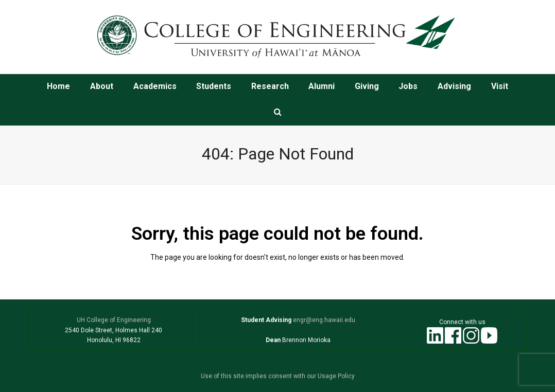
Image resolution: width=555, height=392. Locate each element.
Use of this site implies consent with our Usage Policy (278, 376)
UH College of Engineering (114, 320)
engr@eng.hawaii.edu (323, 320)
